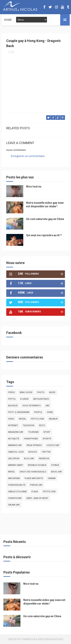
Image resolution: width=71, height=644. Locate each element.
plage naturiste (34, 478)
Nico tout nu (34, 187)
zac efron (14, 459)
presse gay (36, 485)
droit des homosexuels (33, 472)
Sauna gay (14, 505)
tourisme (33, 432)
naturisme (14, 478)
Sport (47, 432)
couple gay (53, 445)
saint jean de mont (37, 498)
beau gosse (26, 392)
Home (8, 20)
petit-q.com (37, 419)
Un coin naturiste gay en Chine (45, 219)
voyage (55, 465)
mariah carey (16, 465)
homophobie (31, 439)
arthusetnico (41, 399)
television (28, 425)
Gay (47, 406)
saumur (53, 419)
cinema (52, 478)
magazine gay (16, 432)
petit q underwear (19, 412)
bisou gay (57, 472)
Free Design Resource (51, 639)
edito (42, 425)
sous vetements (32, 406)
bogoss (33, 452)
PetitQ (12, 399)
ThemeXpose (28, 639)
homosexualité (17, 485)
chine (50, 412)
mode (52, 392)
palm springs (34, 445)
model (23, 419)
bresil (12, 472)
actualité (14, 439)
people (38, 412)
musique (13, 406)
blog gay (29, 459)
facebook (44, 459)
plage (35, 492)
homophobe (15, 498)
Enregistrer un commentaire (28, 156)
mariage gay (15, 445)
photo (41, 392)
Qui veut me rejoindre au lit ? (44, 235)
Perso (12, 392)
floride (24, 399)
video (11, 419)
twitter (46, 452)
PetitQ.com (49, 492)
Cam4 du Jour (16, 452)
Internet (13, 425)
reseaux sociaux (37, 465)
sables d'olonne (17, 492)
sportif (47, 439)
